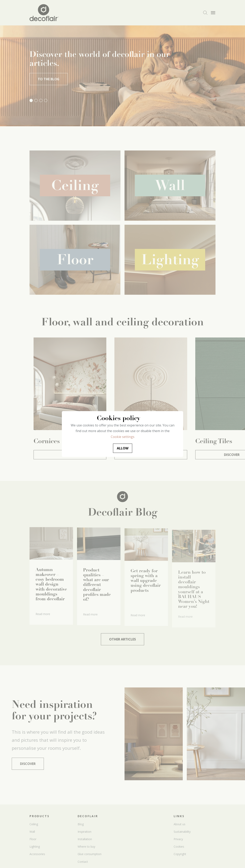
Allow (123, 448)
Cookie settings (123, 437)
